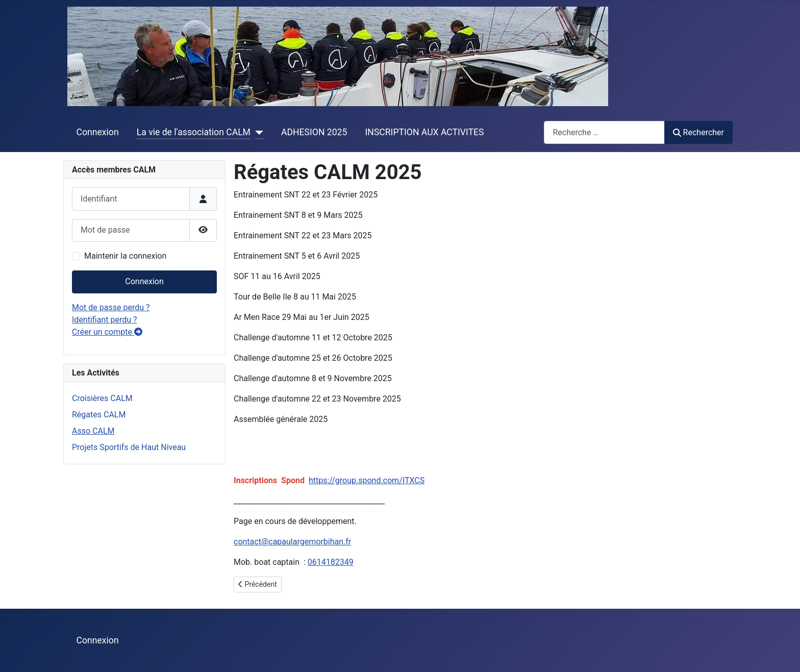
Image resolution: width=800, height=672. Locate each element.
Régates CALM (99, 415)
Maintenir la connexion (125, 256)
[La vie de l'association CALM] (257, 132)
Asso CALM (93, 431)
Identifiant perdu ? (105, 320)
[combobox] (604, 132)
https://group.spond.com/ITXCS (367, 480)
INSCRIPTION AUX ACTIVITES (425, 132)
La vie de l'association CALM (194, 132)
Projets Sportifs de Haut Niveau (129, 447)
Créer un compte (107, 332)
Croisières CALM (102, 398)
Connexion (98, 132)
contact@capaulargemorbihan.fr (292, 542)
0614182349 (331, 562)
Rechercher (698, 132)
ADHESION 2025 (314, 132)
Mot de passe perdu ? (111, 307)
